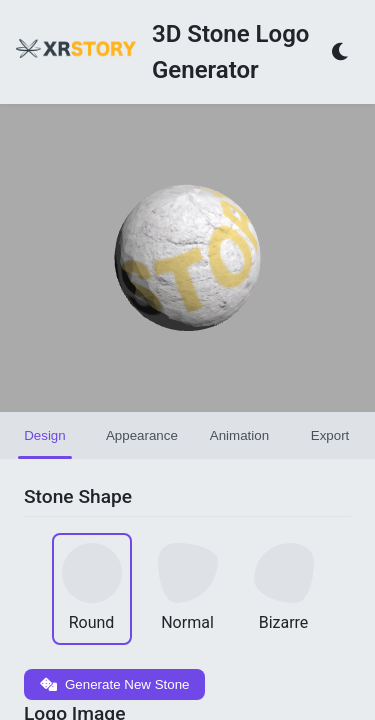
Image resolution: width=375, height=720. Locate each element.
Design (45, 435)
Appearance (142, 435)
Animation (239, 435)
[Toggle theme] (341, 52)
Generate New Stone (114, 684)
